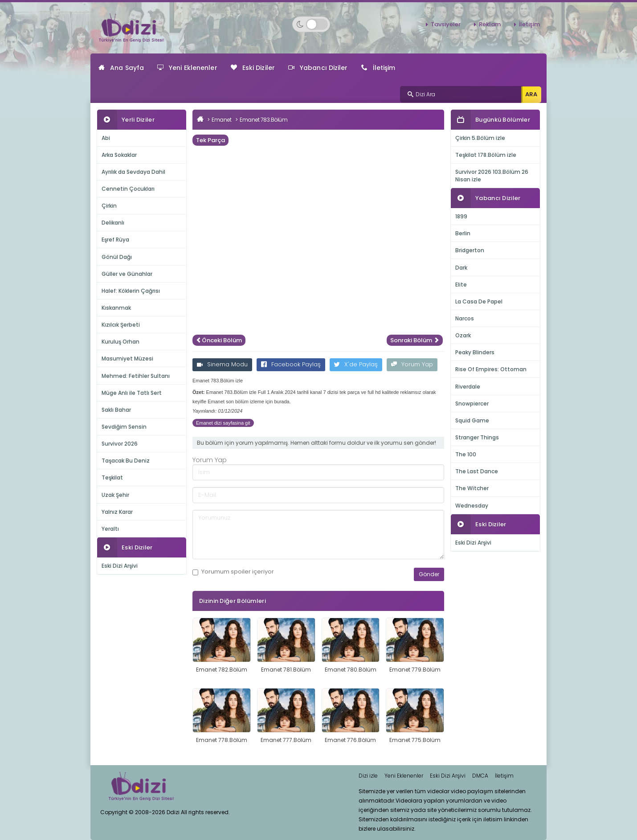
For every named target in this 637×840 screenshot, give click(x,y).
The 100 (466, 454)
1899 (461, 216)
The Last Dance (477, 471)
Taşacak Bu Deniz (126, 461)
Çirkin (109, 206)
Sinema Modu (222, 364)
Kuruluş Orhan (120, 342)
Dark (461, 268)
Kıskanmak (116, 308)
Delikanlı (113, 223)
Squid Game (472, 420)
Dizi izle (368, 776)
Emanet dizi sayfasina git (223, 423)
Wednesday (472, 506)
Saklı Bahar (116, 410)
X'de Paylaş (356, 364)
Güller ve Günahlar (127, 274)
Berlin (463, 233)
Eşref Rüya (115, 240)
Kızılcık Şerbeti (121, 325)
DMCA (480, 776)
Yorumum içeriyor (233, 572)
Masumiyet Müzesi (127, 359)
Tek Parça (210, 140)
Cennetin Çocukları (128, 189)
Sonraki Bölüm (415, 340)
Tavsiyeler (446, 24)
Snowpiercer (472, 404)
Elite (461, 285)
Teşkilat (112, 477)
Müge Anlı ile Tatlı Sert (132, 393)
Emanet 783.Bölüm (263, 120)
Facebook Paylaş (291, 364)
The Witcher (472, 488)
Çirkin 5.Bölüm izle (480, 138)
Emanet (221, 120)
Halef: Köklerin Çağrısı (131, 291)
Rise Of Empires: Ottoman (491, 369)
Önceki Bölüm (219, 340)
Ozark (463, 335)
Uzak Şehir (115, 495)
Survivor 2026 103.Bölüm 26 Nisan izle (492, 176)
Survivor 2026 (120, 444)
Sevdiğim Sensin (124, 427)
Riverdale (468, 387)
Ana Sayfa (121, 68)
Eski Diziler (253, 68)
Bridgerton (470, 250)
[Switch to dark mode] (311, 24)
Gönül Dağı (117, 257)
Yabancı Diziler (318, 68)
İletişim (529, 24)
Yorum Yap (412, 364)
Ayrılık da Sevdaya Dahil (133, 172)
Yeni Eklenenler (187, 68)
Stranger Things (477, 437)
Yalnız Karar (117, 512)
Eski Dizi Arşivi (120, 566)
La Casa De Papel (479, 301)
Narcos (465, 318)
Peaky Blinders (475, 352)
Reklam (490, 24)
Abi (106, 138)
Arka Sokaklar (119, 155)
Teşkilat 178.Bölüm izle (486, 155)
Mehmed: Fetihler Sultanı (136, 376)
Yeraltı (110, 529)
